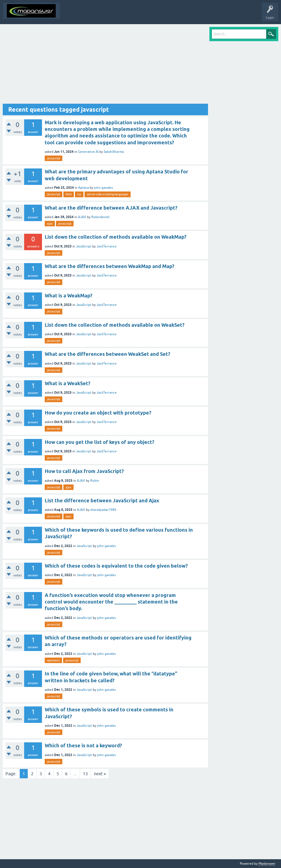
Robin (95, 481)
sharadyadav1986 (103, 510)
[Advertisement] (105, 65)
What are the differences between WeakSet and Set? (107, 354)
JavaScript (84, 246)
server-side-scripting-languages (108, 194)
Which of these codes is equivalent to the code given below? (116, 566)
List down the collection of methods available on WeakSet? (115, 325)
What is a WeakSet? (68, 383)
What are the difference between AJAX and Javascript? (111, 208)
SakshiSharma (114, 152)
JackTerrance (107, 246)
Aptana (84, 188)
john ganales (103, 188)
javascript (54, 158)
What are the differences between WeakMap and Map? (109, 266)
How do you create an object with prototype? (98, 413)
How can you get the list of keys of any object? (99, 442)
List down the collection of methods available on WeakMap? (116, 237)
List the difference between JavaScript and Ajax (102, 501)
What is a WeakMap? (68, 296)
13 (85, 774)
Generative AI (88, 152)
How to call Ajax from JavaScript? (84, 471)
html (69, 194)
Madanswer (267, 864)
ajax (50, 224)
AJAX (82, 217)
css (79, 194)
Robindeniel (100, 217)
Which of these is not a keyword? (83, 746)
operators (53, 660)
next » (100, 774)
